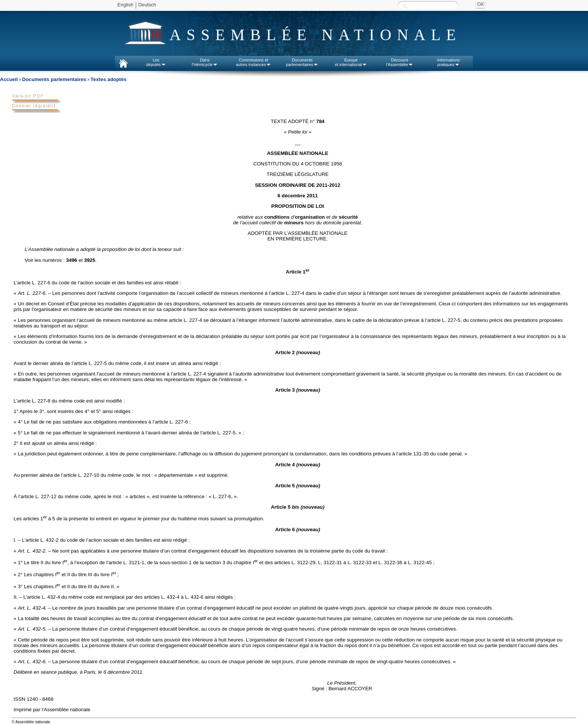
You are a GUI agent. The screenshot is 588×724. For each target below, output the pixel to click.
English (125, 5)
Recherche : (405, 5)
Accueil (9, 79)
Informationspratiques (449, 62)
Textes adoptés (108, 79)
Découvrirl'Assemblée (400, 62)
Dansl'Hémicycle (205, 62)
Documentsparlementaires (302, 62)
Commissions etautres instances (253, 62)
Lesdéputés (156, 62)
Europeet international (351, 62)
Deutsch (147, 5)
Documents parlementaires (54, 79)
